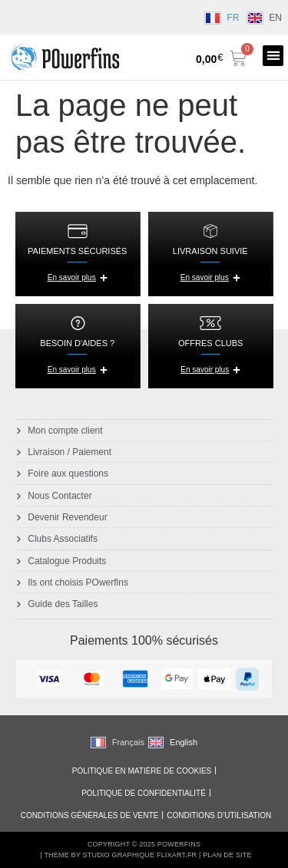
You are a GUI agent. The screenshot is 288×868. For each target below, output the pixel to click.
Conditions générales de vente (89, 815)
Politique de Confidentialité (144, 793)
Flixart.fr (177, 855)
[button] (273, 56)
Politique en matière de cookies (142, 771)
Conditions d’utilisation (219, 815)
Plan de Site (227, 855)
